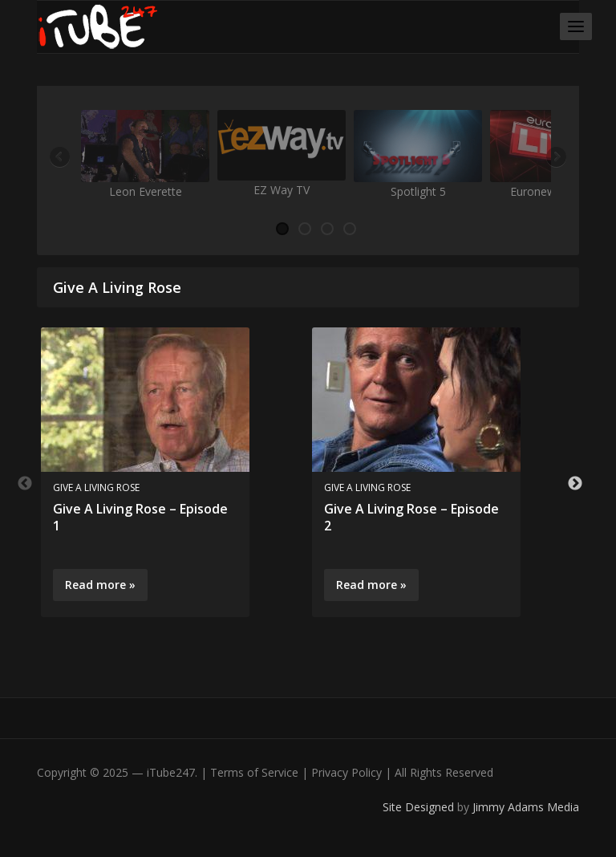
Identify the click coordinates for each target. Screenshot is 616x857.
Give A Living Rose (96, 487)
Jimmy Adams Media (526, 807)
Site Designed (420, 807)
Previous (61, 158)
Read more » (100, 585)
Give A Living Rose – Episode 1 (140, 517)
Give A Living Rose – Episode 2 (411, 517)
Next (555, 158)
